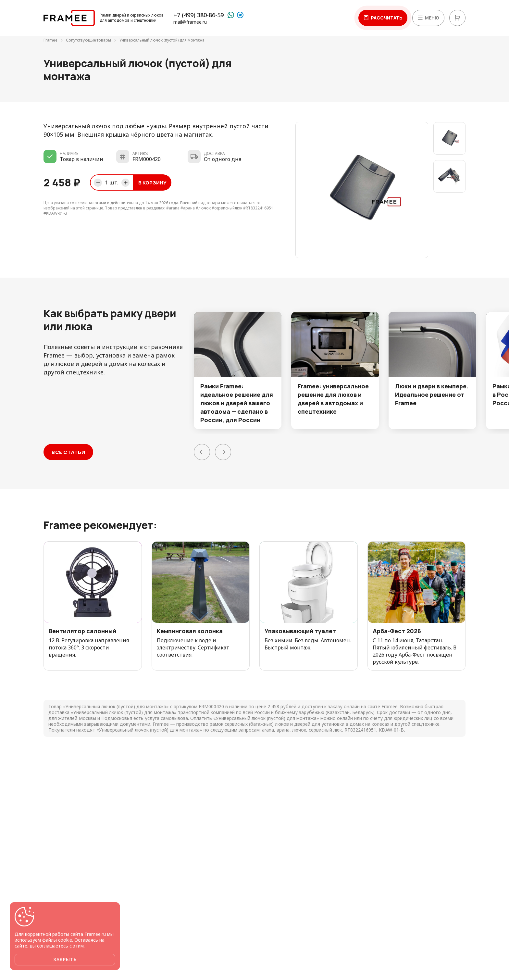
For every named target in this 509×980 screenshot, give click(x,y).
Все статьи (68, 452)
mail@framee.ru (190, 22)
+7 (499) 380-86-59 (199, 15)
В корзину (152, 183)
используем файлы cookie (43, 940)
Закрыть (65, 959)
